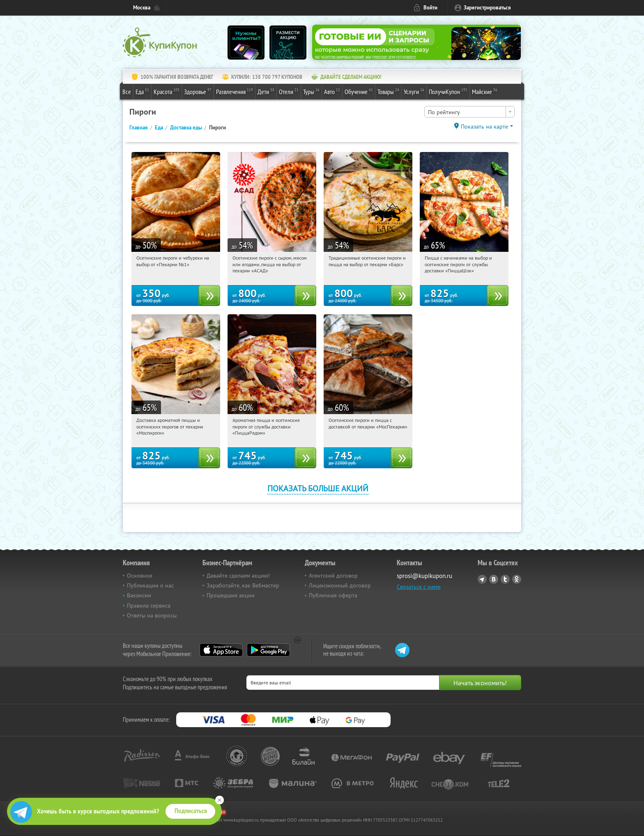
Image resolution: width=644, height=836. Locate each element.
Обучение (359, 91)
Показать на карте (484, 127)
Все (127, 92)
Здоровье (198, 91)
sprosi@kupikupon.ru (424, 576)
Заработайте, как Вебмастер (243, 585)
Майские (485, 91)
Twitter (505, 579)
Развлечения (235, 91)
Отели (289, 91)
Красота (167, 91)
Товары (388, 91)
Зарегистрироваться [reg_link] (487, 8)
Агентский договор (333, 576)
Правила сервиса (149, 606)
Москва (142, 8)
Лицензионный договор (340, 585)
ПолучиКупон (448, 91)
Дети (266, 91)
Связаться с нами (419, 587)
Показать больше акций (318, 488)
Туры (311, 91)
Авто (332, 91)
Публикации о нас (150, 585)
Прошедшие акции (231, 595)
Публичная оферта (333, 595)
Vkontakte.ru (494, 579)
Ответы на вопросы (152, 615)
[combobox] (469, 112)
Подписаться (191, 811)
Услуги (414, 91)
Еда (142, 91)
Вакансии (139, 595)
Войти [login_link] (430, 8)
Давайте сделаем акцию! (238, 576)
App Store (221, 650)
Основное (140, 576)
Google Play (268, 650)
